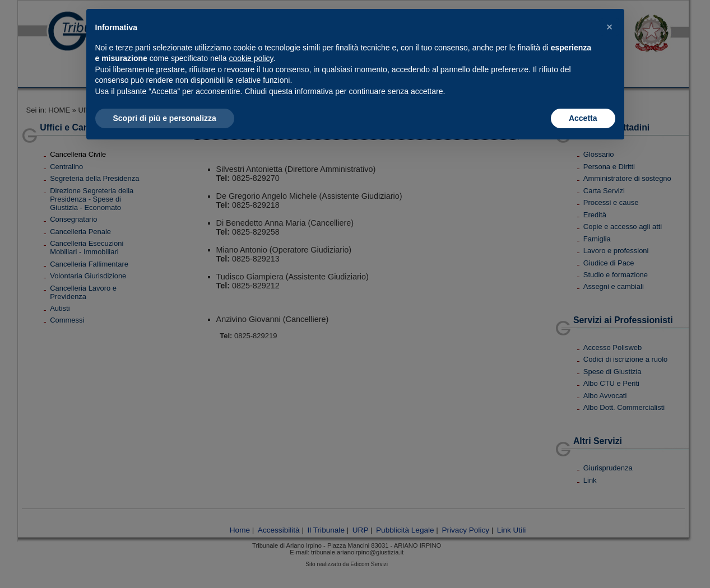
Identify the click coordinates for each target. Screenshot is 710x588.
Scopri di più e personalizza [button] (165, 118)
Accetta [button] (583, 118)
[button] (610, 27)
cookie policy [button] (251, 58)
